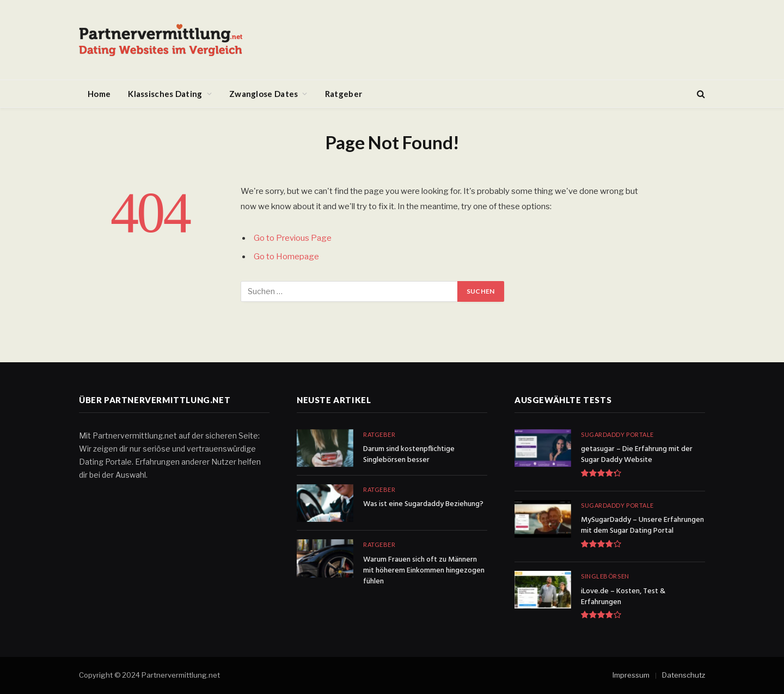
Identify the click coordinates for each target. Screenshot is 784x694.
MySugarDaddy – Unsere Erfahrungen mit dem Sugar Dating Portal (642, 526)
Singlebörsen (605, 576)
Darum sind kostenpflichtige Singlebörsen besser (409, 455)
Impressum (631, 675)
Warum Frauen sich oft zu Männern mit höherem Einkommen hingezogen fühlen (424, 571)
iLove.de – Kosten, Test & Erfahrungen (623, 597)
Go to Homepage (286, 257)
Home (99, 94)
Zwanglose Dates (264, 94)
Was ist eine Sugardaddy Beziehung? (423, 504)
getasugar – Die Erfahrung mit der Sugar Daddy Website (637, 455)
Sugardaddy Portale (617, 434)
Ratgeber (344, 94)
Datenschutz (684, 675)
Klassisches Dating (165, 94)
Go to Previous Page (293, 238)
